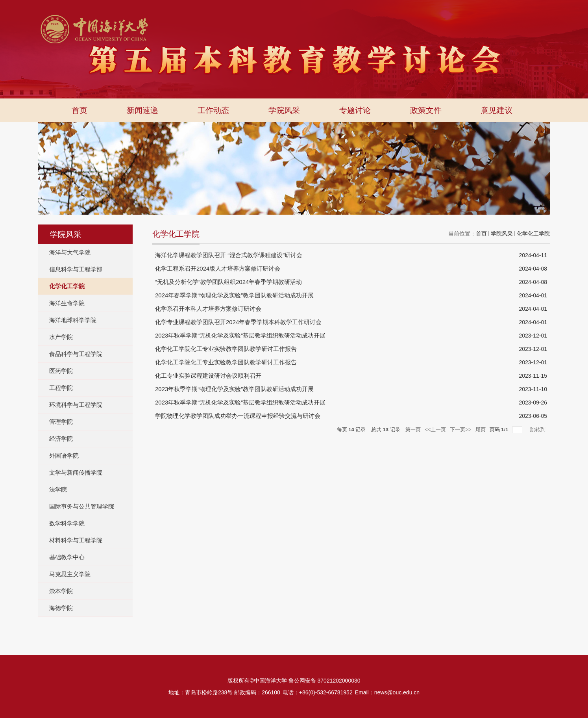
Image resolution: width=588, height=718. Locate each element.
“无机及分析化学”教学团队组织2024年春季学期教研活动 (228, 282)
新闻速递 (142, 110)
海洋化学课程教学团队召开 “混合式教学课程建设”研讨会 (229, 255)
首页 (80, 110)
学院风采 (284, 110)
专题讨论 (355, 110)
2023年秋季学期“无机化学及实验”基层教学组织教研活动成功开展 (240, 335)
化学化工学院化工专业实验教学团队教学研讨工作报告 (226, 349)
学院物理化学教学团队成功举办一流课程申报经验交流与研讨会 (238, 416)
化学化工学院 (533, 234)
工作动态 (213, 110)
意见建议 (497, 110)
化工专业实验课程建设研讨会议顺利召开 (208, 376)
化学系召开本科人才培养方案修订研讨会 (208, 309)
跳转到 (539, 430)
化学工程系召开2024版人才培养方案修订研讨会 (218, 268)
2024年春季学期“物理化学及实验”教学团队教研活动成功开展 (234, 295)
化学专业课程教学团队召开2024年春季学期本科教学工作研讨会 (238, 322)
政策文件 (426, 110)
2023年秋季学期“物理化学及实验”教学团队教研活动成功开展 (234, 389)
